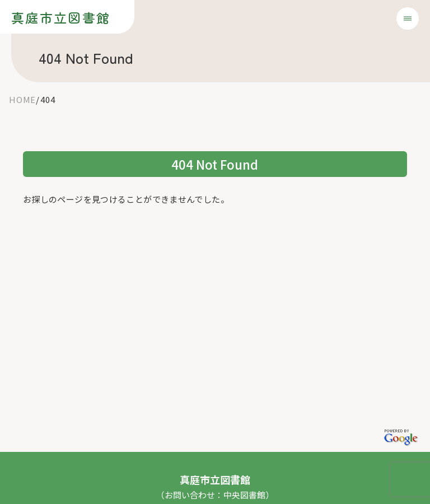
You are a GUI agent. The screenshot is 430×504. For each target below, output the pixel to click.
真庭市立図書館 (61, 17)
